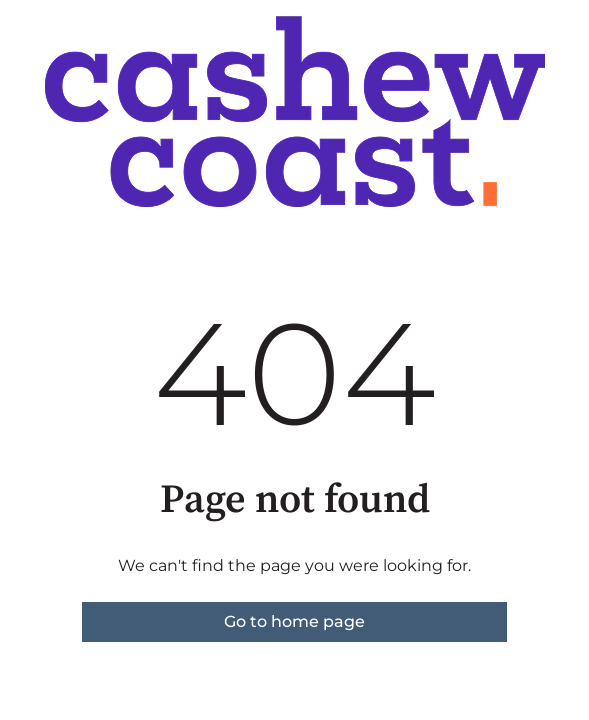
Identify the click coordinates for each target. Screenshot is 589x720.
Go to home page (294, 621)
